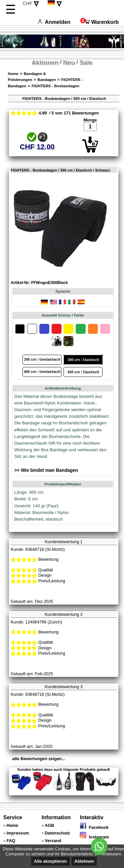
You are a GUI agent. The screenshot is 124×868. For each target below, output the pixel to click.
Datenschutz (57, 833)
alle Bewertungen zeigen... (39, 759)
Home (13, 74)
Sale (86, 63)
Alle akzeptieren (50, 861)
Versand (53, 841)
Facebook (94, 827)
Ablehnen (84, 861)
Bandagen (47, 80)
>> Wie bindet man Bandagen (46, 470)
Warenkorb (100, 22)
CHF (27, 3)
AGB (49, 825)
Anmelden (54, 22)
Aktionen (45, 63)
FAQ (11, 841)
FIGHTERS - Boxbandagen (55, 86)
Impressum (18, 833)
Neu (69, 63)
